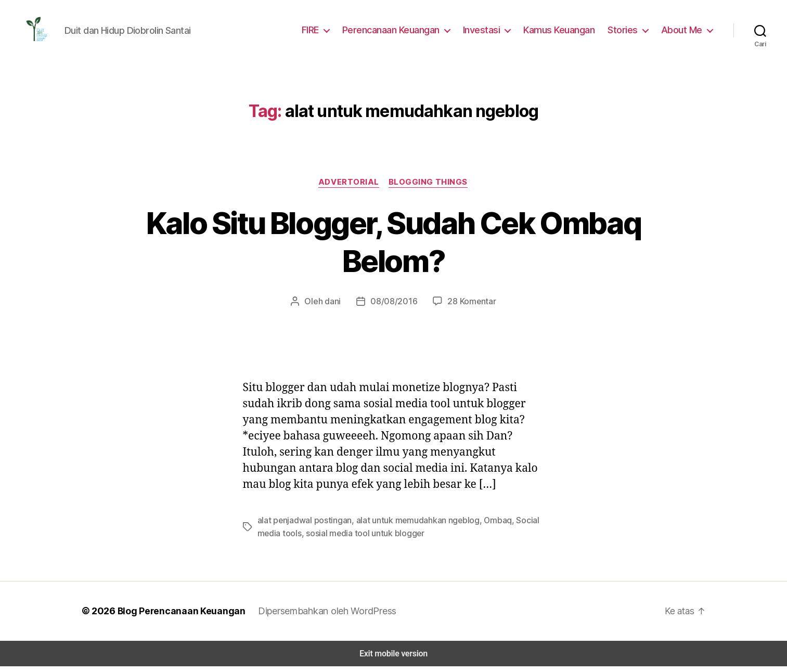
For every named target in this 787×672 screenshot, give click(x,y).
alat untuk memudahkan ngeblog (408, 527)
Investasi (489, 33)
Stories (627, 33)
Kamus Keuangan (565, 33)
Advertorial (349, 189)
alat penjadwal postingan (302, 527)
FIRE (319, 33)
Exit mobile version (393, 659)
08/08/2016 (394, 308)
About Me (683, 33)
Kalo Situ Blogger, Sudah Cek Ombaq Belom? (393, 248)
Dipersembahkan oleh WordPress (320, 617)
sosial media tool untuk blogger (358, 539)
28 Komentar (467, 308)
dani (337, 308)
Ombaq (484, 527)
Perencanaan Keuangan (401, 33)
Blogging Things (428, 189)
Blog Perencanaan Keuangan (176, 617)
